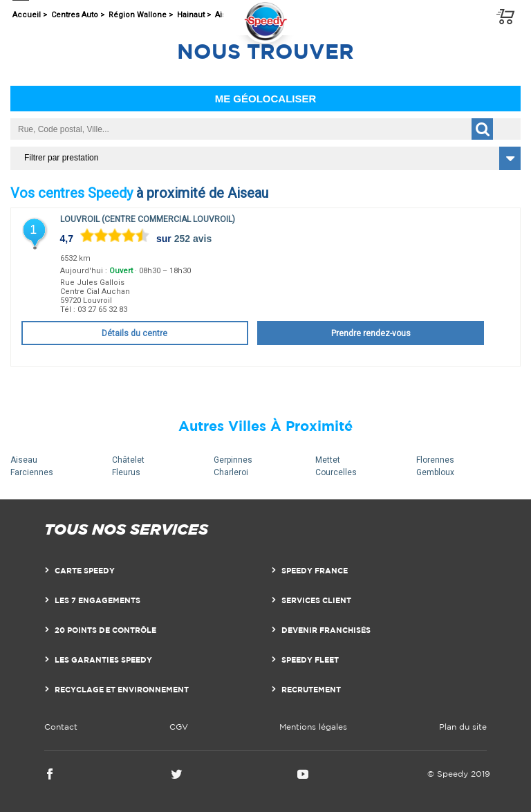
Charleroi (231, 472)
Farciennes (32, 472)
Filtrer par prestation (61, 158)
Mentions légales (313, 727)
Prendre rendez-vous (371, 333)
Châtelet (128, 460)
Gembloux (435, 472)
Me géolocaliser (266, 99)
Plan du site (463, 727)
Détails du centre (134, 333)
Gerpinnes (233, 460)
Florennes (435, 460)
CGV (179, 727)
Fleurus (126, 472)
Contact (61, 727)
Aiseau (24, 460)
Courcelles (336, 472)
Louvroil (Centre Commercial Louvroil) (148, 219)
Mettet (328, 460)
